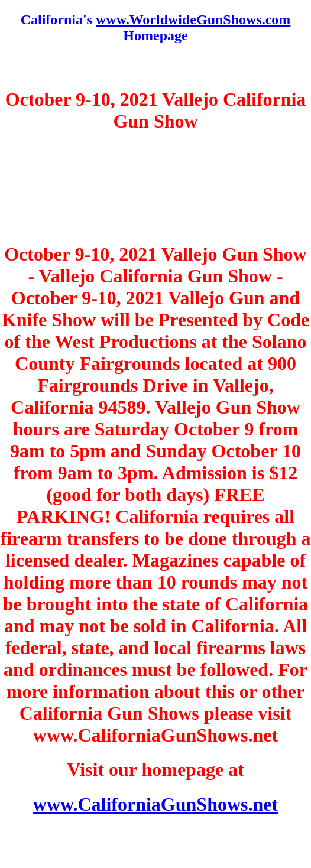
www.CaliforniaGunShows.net (155, 804)
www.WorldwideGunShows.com (193, 19)
